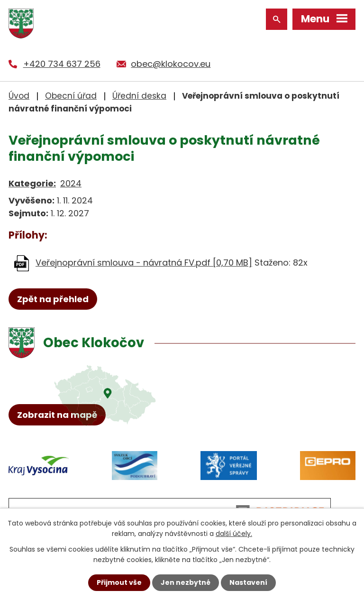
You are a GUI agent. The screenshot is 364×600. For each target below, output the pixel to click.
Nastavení (248, 582)
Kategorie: (32, 183)
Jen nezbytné (186, 582)
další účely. (234, 534)
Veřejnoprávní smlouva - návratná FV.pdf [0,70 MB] (144, 263)
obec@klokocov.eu (171, 64)
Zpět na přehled (53, 299)
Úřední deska (139, 96)
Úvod (19, 96)
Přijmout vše (119, 582)
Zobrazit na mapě (57, 415)
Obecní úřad (71, 96)
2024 (71, 183)
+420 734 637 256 (62, 64)
